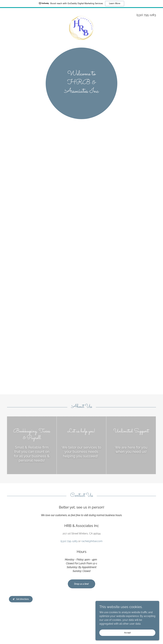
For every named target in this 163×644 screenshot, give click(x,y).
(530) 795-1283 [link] (146, 15)
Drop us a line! (81, 584)
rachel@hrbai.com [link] (92, 541)
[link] (82, 13)
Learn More (115, 3)
